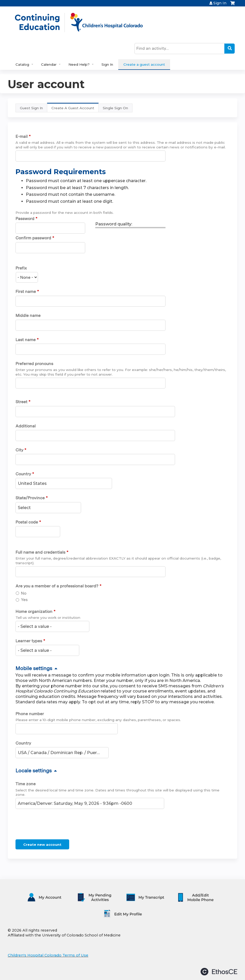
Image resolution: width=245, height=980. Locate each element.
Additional (26, 426)
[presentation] (55, 825)
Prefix (21, 268)
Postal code (27, 522)
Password (25, 219)
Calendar (49, 64)
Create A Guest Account (75, 109)
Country (23, 474)
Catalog (22, 64)
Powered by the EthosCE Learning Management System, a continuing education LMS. (219, 972)
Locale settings (34, 771)
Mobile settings (34, 668)
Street (21, 402)
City (19, 450)
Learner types (29, 641)
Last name (26, 340)
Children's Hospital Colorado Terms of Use (48, 955)
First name (26, 292)
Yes (24, 600)
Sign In (220, 3)
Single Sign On (115, 108)
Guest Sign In (31, 108)
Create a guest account (144, 64)
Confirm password (33, 238)
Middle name (28, 315)
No (24, 593)
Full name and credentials (40, 552)
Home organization (34, 611)
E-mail (22, 136)
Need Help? (79, 64)
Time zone (26, 784)
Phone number (30, 714)
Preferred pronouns (34, 364)
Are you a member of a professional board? (57, 586)
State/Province (30, 498)
